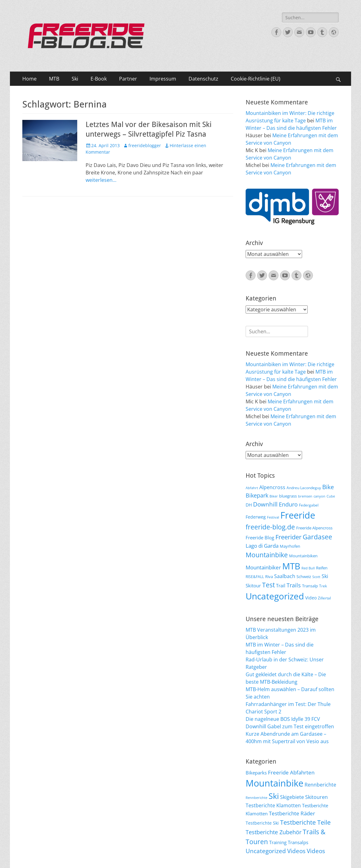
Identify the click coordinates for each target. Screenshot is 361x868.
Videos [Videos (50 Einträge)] (316, 851)
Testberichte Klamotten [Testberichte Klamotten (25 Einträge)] (273, 805)
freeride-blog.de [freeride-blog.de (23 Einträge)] (270, 527)
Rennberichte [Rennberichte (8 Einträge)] (256, 798)
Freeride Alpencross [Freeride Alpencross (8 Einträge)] (314, 528)
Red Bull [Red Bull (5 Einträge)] (308, 568)
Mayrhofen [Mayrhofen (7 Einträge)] (290, 546)
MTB (54, 79)
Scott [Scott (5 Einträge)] (316, 577)
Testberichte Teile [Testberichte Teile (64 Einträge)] (305, 822)
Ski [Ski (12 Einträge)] (325, 576)
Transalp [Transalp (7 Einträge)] (310, 586)
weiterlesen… (101, 180)
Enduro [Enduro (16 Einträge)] (288, 504)
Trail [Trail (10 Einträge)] (281, 585)
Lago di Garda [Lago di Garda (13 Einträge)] (262, 546)
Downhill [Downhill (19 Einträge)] (265, 504)
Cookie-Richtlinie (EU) (256, 79)
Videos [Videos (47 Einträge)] (296, 851)
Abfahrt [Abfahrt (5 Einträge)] (252, 488)
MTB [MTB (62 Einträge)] (291, 566)
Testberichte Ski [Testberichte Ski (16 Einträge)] (262, 823)
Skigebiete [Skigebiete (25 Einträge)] (292, 797)
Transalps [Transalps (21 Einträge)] (298, 842)
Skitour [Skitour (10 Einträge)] (253, 585)
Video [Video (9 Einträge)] (311, 598)
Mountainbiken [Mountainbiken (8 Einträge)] (303, 556)
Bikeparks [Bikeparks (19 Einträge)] (256, 773)
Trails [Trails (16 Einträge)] (294, 585)
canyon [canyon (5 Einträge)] (319, 496)
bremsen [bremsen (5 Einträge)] (305, 496)
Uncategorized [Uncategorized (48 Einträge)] (266, 851)
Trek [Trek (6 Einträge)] (323, 586)
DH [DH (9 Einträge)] (249, 505)
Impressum (163, 79)
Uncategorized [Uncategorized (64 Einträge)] (275, 596)
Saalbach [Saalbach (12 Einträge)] (285, 576)
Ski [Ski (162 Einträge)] (274, 796)
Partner (128, 79)
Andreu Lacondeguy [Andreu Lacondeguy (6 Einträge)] (304, 488)
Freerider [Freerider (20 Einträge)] (288, 537)
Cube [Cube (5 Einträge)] (331, 496)
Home (29, 79)
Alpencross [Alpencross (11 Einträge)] (272, 487)
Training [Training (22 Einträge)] (278, 842)
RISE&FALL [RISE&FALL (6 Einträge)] (255, 576)
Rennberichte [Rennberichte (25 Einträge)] (320, 785)
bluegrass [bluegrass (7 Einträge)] (288, 496)
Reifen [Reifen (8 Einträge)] (322, 568)
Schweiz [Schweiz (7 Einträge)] (304, 576)
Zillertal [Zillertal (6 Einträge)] (324, 598)
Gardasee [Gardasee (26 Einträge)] (317, 537)
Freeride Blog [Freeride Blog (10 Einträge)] (260, 537)
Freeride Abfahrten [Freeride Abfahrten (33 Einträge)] (291, 772)
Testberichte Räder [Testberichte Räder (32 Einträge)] (292, 813)
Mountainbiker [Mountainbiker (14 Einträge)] (263, 567)
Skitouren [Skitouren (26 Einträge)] (316, 797)
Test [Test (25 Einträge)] (268, 585)
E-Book (99, 79)
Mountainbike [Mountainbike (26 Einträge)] (267, 555)
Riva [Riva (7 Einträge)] (269, 576)
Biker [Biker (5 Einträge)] (274, 496)
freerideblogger (145, 145)
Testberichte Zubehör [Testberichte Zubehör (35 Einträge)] (274, 832)
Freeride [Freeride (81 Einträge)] (298, 515)
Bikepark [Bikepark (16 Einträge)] (257, 495)
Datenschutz (203, 79)
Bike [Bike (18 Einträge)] (328, 487)
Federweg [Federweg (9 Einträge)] (256, 517)
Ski (75, 79)
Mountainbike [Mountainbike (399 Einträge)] (274, 783)
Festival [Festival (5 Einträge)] (273, 517)
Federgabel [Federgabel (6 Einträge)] (309, 505)
